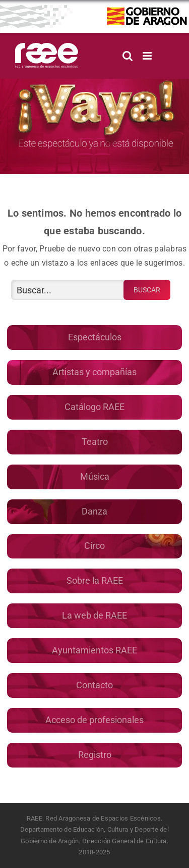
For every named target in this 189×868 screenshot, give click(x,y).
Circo (94, 546)
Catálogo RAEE (94, 407)
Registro (95, 755)
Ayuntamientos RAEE (94, 650)
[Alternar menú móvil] (148, 56)
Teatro (95, 442)
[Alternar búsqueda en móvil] (128, 56)
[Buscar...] (68, 290)
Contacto (94, 685)
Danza (94, 511)
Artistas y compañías (94, 372)
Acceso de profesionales (94, 720)
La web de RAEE (94, 615)
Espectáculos (95, 337)
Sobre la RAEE (95, 580)
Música (95, 476)
